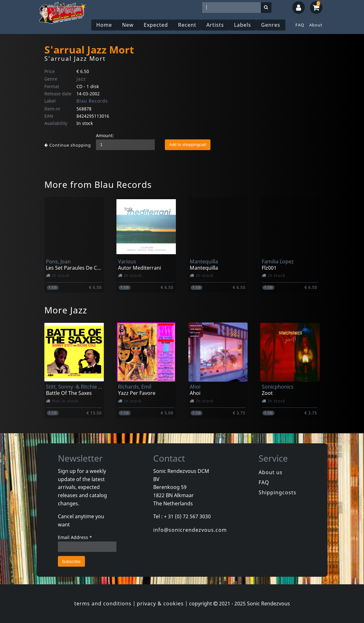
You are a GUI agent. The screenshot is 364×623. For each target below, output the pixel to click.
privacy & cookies (160, 603)
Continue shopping (68, 145)
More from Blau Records (98, 184)
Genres (271, 25)
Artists (215, 25)
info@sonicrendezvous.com (190, 530)
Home (104, 25)
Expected (156, 25)
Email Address (75, 537)
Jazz (81, 79)
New (128, 25)
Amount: (105, 135)
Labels (243, 25)
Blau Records (92, 101)
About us (271, 472)
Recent (187, 25)
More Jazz (66, 310)
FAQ (300, 25)
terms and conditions (103, 603)
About (316, 25)
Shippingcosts (277, 492)
